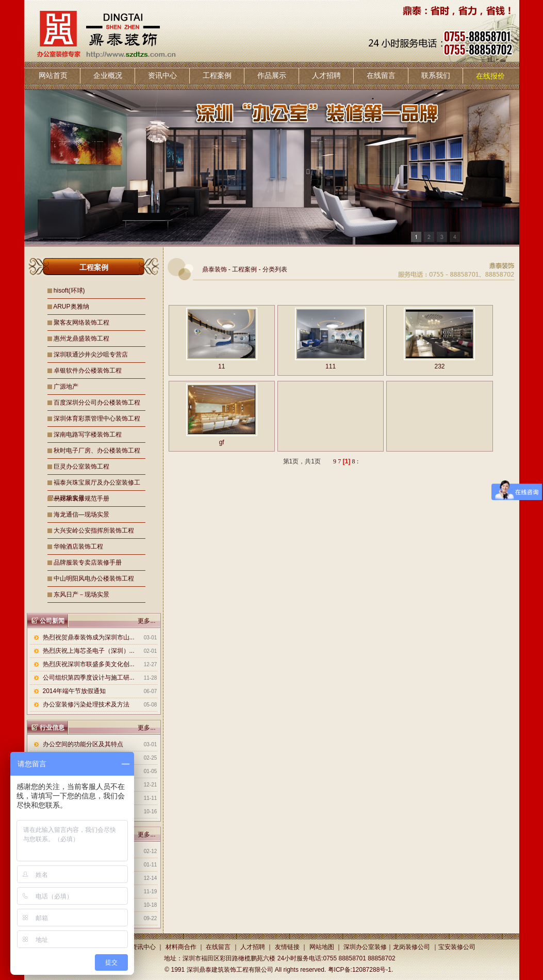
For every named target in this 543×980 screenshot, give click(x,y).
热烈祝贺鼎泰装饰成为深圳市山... (89, 637)
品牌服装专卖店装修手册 (88, 563)
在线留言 (381, 75)
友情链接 (287, 947)
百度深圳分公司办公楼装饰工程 (97, 403)
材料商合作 (181, 947)
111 (331, 366)
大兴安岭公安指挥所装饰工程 (94, 531)
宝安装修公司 (457, 947)
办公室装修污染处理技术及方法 (86, 704)
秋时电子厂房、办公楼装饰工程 (97, 451)
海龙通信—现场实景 (81, 515)
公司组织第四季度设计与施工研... (89, 678)
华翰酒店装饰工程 (78, 547)
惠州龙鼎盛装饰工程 (81, 339)
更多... (146, 621)
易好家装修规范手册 (81, 499)
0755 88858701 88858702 (359, 958)
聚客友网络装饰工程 (81, 323)
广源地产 (66, 387)
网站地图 (322, 947)
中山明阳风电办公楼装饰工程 (94, 579)
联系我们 (436, 75)
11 (221, 366)
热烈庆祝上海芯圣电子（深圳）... (89, 651)
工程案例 (217, 75)
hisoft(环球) (69, 291)
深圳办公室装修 (365, 947)
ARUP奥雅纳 (71, 307)
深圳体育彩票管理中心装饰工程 (97, 419)
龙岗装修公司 (412, 947)
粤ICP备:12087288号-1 (360, 970)
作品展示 (272, 75)
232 (439, 366)
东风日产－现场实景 (81, 595)
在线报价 (490, 76)
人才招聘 (326, 75)
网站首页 (53, 75)
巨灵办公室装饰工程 (81, 467)
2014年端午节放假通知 (75, 691)
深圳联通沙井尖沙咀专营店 (91, 355)
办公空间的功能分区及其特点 (83, 744)
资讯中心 (162, 75)
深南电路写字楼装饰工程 (88, 435)
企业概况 (108, 75)
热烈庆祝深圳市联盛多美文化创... (89, 664)
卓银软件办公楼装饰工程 (88, 371)
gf (222, 442)
